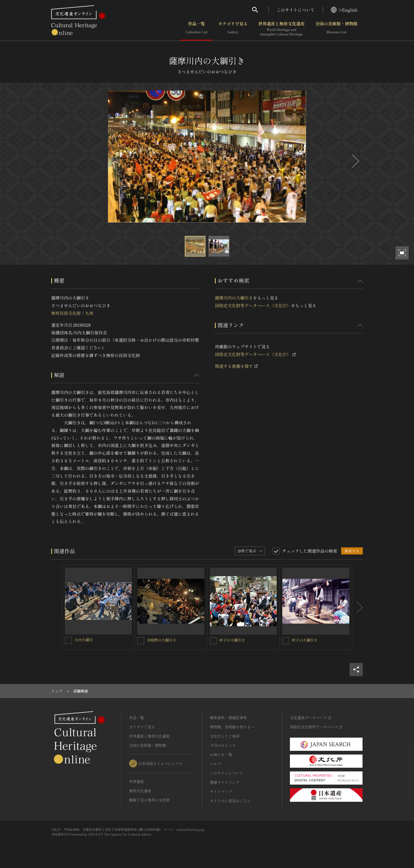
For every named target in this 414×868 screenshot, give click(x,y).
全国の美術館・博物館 (336, 29)
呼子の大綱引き (232, 640)
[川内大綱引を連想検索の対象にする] (68, 641)
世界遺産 (137, 781)
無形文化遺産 (140, 791)
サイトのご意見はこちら (230, 801)
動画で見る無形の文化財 (149, 800)
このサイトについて (296, 10)
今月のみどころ (223, 745)
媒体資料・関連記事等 (228, 718)
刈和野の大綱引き (162, 640)
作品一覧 (197, 29)
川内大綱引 (84, 640)
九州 (89, 313)
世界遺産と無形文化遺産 (281, 29)
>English (344, 10)
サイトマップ (221, 791)
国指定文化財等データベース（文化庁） (253, 305)
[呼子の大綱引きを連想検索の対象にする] (213, 641)
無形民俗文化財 (66, 313)
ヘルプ (215, 764)
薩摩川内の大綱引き (234, 298)
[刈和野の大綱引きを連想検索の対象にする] (141, 641)
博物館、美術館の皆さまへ (232, 727)
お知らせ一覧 (221, 755)
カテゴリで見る (233, 29)
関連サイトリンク (225, 782)
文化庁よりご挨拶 (225, 736)
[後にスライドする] (355, 161)
